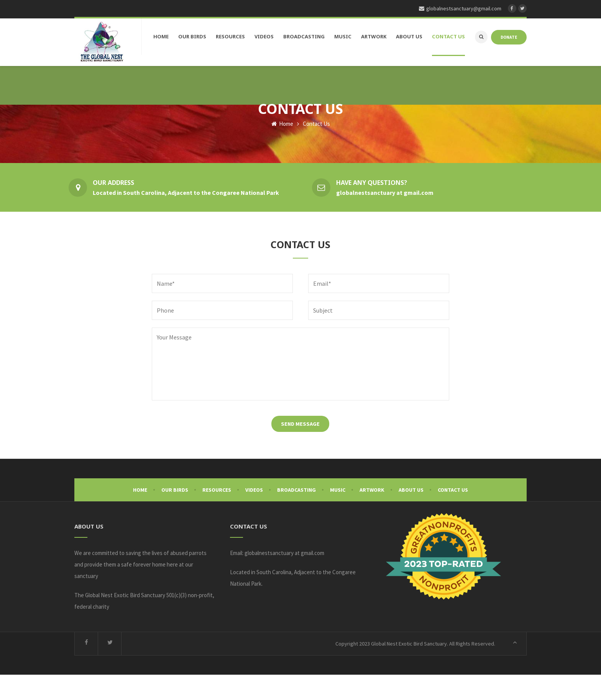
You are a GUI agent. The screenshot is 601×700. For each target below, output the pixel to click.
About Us (411, 515)
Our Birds (175, 515)
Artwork (372, 515)
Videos (254, 515)
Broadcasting (296, 515)
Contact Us (453, 515)
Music (338, 515)
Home (282, 149)
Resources (217, 515)
